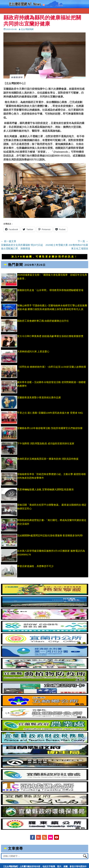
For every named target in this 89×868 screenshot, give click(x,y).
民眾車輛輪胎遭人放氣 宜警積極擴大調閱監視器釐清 (45, 489)
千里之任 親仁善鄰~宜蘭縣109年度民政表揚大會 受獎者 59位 (50, 413)
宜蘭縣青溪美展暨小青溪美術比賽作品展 (39, 397)
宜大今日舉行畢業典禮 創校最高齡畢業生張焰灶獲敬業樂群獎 (50, 336)
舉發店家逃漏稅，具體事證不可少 (35, 566)
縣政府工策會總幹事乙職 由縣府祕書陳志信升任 (43, 321)
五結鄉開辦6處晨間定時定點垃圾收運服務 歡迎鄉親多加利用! (50, 535)
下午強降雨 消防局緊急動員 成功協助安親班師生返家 (46, 443)
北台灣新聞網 (27, 29)
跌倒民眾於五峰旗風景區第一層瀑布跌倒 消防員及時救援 (48, 459)
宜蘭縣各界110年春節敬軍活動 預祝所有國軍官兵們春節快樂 (50, 428)
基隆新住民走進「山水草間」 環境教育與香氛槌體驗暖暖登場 (50, 290)
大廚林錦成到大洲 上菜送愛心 (33, 351)
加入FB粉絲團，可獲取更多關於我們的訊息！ (44, 257)
